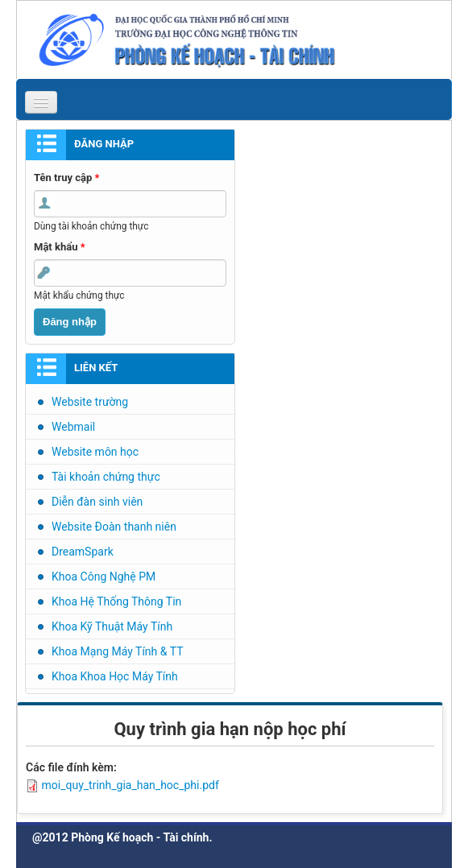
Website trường (90, 402)
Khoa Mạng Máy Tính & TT (118, 651)
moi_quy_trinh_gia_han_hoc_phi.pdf (130, 785)
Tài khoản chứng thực (106, 477)
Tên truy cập (66, 178)
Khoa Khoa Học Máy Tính (115, 676)
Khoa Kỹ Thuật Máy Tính (112, 626)
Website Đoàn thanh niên (114, 527)
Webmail (73, 427)
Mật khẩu (60, 247)
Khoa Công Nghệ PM (104, 577)
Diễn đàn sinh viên (97, 502)
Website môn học (95, 452)
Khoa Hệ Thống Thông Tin (116, 601)
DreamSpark (83, 552)
